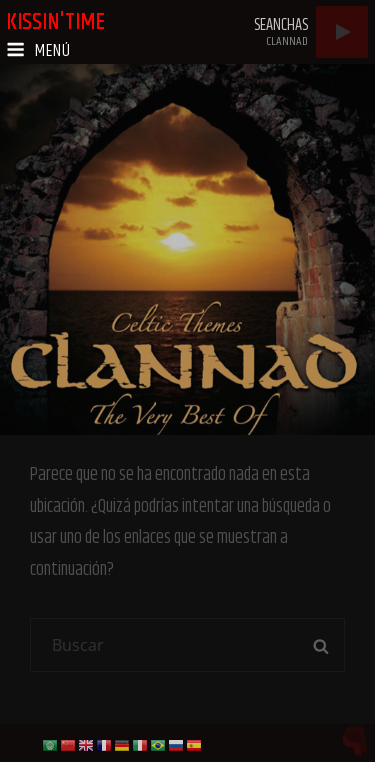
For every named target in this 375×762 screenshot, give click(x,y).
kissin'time (55, 22)
